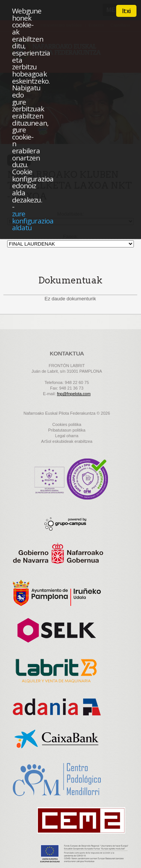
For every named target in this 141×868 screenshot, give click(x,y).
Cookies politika (67, 424)
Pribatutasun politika (67, 430)
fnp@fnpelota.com (74, 394)
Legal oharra (67, 436)
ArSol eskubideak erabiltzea (67, 441)
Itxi (126, 11)
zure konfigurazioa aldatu (33, 220)
